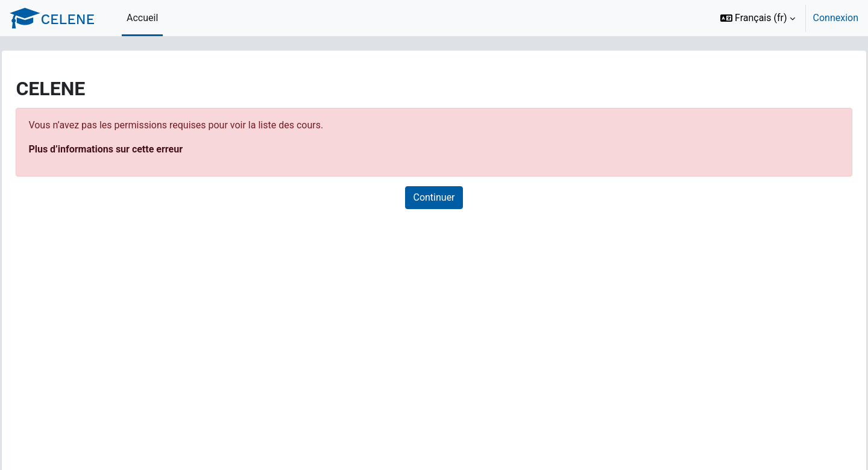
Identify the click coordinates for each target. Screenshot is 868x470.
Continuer (434, 197)
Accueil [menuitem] (142, 18)
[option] (785, 18)
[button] (758, 18)
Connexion (836, 18)
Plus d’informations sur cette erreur (133, 149)
